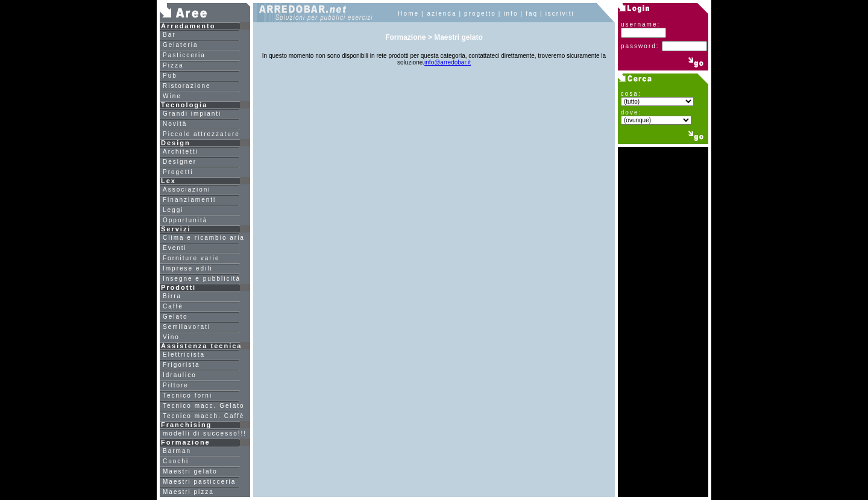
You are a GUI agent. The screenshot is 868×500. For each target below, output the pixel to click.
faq (532, 14)
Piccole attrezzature (201, 134)
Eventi (175, 248)
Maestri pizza (188, 492)
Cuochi (176, 461)
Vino (171, 337)
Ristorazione (187, 86)
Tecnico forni (187, 395)
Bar (169, 35)
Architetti (181, 152)
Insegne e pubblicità (202, 279)
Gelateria (181, 45)
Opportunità (185, 220)
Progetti (178, 172)
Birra (172, 296)
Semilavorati (187, 327)
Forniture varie (191, 258)
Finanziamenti (189, 200)
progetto (480, 14)
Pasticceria (184, 55)
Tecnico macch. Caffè (203, 416)
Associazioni (187, 189)
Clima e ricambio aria (204, 238)
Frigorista (181, 365)
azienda (442, 14)
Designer (180, 162)
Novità (175, 124)
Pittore (176, 385)
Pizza (173, 65)
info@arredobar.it (448, 62)
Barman (177, 451)
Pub (170, 76)
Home (408, 14)
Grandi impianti (192, 114)
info (511, 14)
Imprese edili (188, 268)
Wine (172, 96)
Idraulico (180, 375)
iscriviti (560, 14)
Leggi (173, 210)
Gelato (175, 317)
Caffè (173, 306)
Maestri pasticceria (199, 482)
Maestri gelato (190, 471)
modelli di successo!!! (205, 433)
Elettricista (184, 355)
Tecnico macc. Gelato (204, 406)
